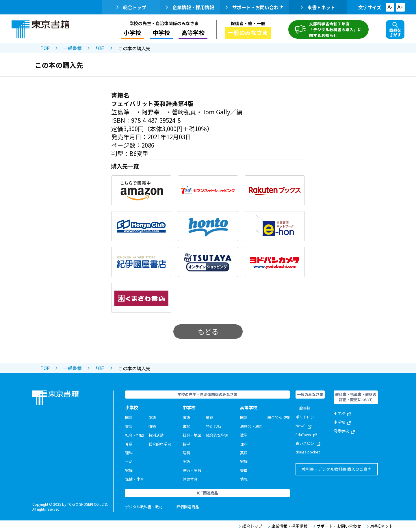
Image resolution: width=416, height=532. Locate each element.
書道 (244, 470)
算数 (129, 444)
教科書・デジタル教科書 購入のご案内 (337, 469)
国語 (129, 417)
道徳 (152, 426)
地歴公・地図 (251, 426)
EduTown (306, 435)
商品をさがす (395, 30)
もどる (208, 331)
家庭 (129, 470)
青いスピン (308, 443)
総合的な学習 (160, 444)
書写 (129, 426)
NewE (303, 426)
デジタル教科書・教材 (144, 507)
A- (390, 7)
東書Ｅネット (318, 7)
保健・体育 (134, 479)
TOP (45, 48)
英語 (152, 417)
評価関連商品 (188, 507)
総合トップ (131, 7)
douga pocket (308, 452)
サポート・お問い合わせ (254, 7)
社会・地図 (134, 435)
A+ (400, 7)
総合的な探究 (278, 417)
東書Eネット (380, 526)
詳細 (100, 48)
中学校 (161, 32)
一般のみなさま (248, 32)
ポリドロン (305, 417)
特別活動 (156, 435)
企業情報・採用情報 (190, 7)
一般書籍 (73, 48)
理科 (129, 453)
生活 (129, 461)
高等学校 (193, 32)
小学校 (132, 32)
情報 (244, 479)
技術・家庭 (192, 470)
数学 (186, 444)
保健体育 (190, 479)
